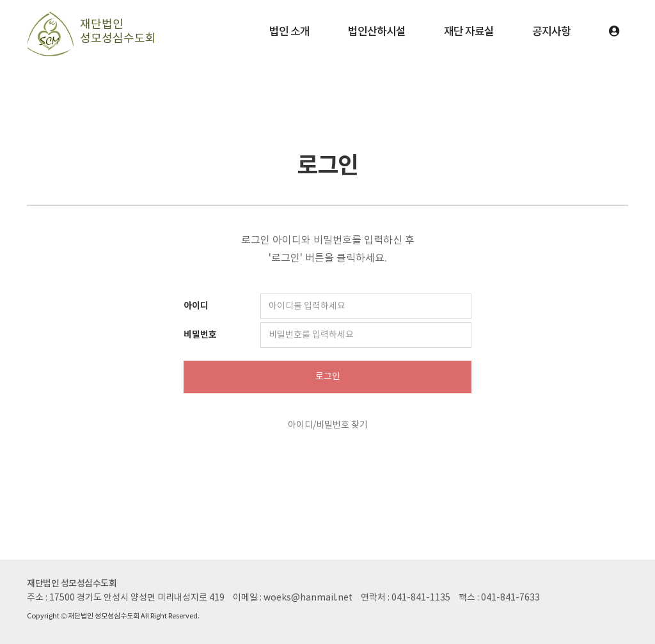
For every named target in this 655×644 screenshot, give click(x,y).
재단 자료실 (469, 32)
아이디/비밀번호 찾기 (328, 425)
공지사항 (551, 32)
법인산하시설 (377, 32)
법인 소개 (289, 32)
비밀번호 (200, 335)
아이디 (196, 306)
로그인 (328, 377)
